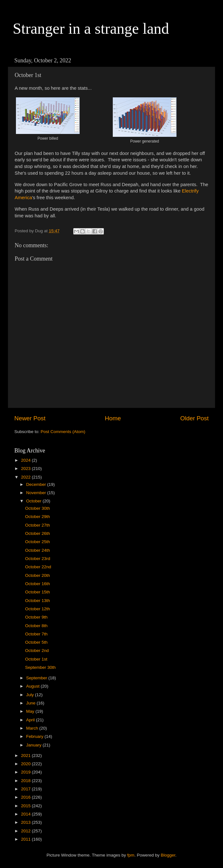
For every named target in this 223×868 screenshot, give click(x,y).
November (37, 493)
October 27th (38, 525)
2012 (26, 831)
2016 (26, 797)
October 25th (38, 542)
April (31, 720)
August (33, 686)
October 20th (38, 575)
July (31, 695)
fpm (131, 855)
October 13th (38, 601)
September (37, 678)
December (37, 484)
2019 (26, 772)
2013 (26, 822)
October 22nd (38, 567)
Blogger (168, 855)
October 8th (36, 626)
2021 (26, 756)
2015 (26, 806)
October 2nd (37, 651)
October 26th (38, 533)
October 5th (36, 642)
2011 (26, 839)
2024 (26, 460)
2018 (26, 781)
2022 (26, 477)
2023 (26, 469)
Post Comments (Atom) (63, 432)
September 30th (40, 667)
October (34, 501)
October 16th (38, 584)
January (34, 745)
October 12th (38, 609)
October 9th (36, 617)
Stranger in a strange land (91, 28)
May (31, 711)
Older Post (194, 418)
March (33, 728)
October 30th (38, 508)
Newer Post (30, 418)
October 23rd (38, 559)
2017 (26, 789)
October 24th (38, 550)
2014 (26, 814)
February (35, 736)
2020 (26, 764)
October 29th (38, 517)
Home (113, 418)
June (31, 703)
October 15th (38, 592)
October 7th (36, 634)
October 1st (36, 659)
